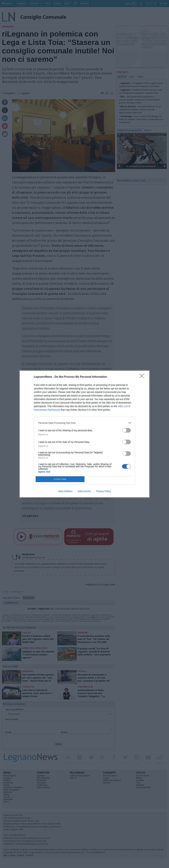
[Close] (143, 377)
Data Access (84, 491)
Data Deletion (65, 491)
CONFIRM (60, 479)
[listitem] (84, 423)
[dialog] (84, 434)
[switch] (126, 430)
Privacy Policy (104, 491)
